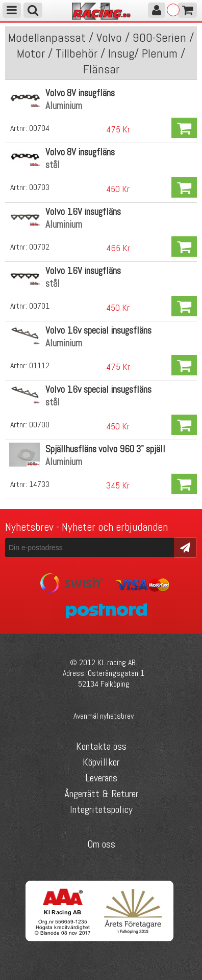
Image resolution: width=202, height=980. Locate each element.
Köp (184, 128)
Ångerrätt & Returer (101, 794)
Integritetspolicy (101, 809)
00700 (39, 425)
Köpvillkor (101, 762)
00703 (39, 187)
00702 (39, 247)
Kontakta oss (101, 746)
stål (53, 165)
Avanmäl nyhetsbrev (104, 716)
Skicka (185, 547)
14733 (39, 484)
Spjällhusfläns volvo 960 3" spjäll (105, 449)
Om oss (101, 844)
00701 (39, 306)
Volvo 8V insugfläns (80, 93)
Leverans (101, 778)
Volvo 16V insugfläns (83, 212)
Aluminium (64, 106)
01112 (39, 365)
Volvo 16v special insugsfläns (98, 330)
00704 (39, 128)
